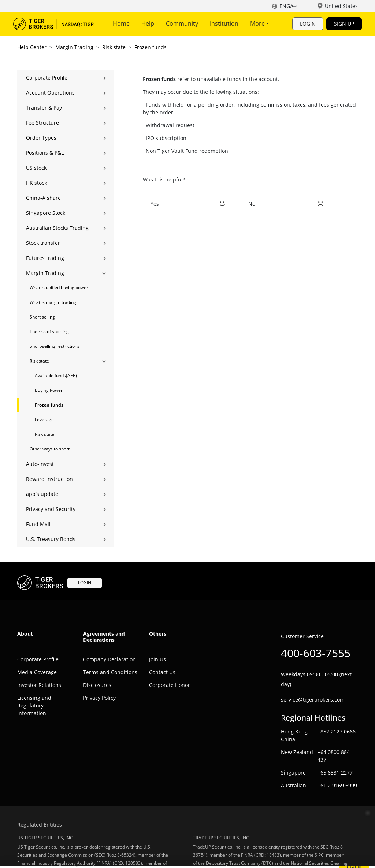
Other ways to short (50, 449)
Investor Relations (39, 685)
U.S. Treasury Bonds (51, 539)
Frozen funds (151, 47)
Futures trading (45, 258)
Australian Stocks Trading (57, 228)
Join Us (157, 659)
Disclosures (97, 685)
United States (341, 6)
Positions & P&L (45, 153)
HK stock (36, 183)
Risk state (114, 47)
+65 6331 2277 (335, 773)
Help (148, 23)
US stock (36, 168)
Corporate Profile (47, 78)
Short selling (42, 317)
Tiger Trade (53, 24)
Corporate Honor (170, 685)
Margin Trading (74, 47)
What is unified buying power (59, 288)
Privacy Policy (99, 698)
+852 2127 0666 (337, 731)
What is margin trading (53, 302)
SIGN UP (344, 24)
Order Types (41, 138)
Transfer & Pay (44, 108)
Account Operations (50, 93)
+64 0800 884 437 (334, 756)
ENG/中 (288, 6)
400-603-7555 (316, 653)
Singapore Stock (46, 213)
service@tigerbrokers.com (313, 700)
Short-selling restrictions (55, 346)
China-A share (43, 198)
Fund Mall (38, 524)
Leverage (44, 420)
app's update (42, 494)
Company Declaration (109, 659)
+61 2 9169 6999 (337, 785)
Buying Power (49, 390)
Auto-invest (40, 464)
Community (182, 23)
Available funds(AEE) (56, 376)
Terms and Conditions (110, 672)
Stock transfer (43, 243)
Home (121, 23)
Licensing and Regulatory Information (34, 705)
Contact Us (162, 672)
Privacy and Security (51, 509)
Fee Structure (42, 123)
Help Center (32, 47)
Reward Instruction (49, 479)
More (260, 23)
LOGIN (308, 24)
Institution (224, 23)
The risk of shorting (49, 332)
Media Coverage (37, 672)
